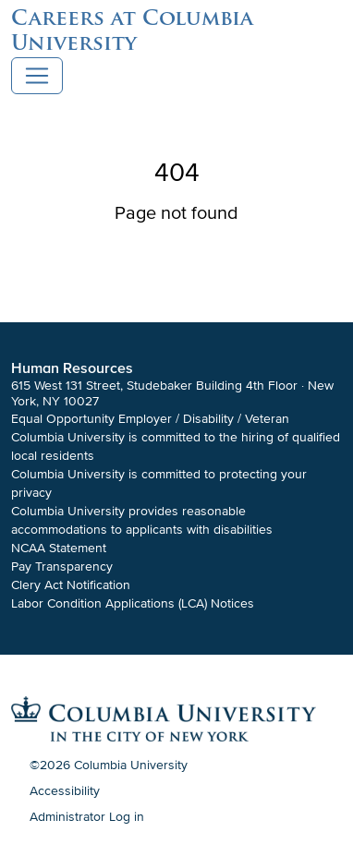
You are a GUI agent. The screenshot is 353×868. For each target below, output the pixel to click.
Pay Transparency (62, 567)
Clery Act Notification (71, 585)
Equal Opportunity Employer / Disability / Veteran (150, 419)
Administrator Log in (87, 817)
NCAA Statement (59, 548)
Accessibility (65, 791)
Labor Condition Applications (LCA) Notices (133, 603)
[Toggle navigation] (37, 76)
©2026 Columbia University (109, 765)
